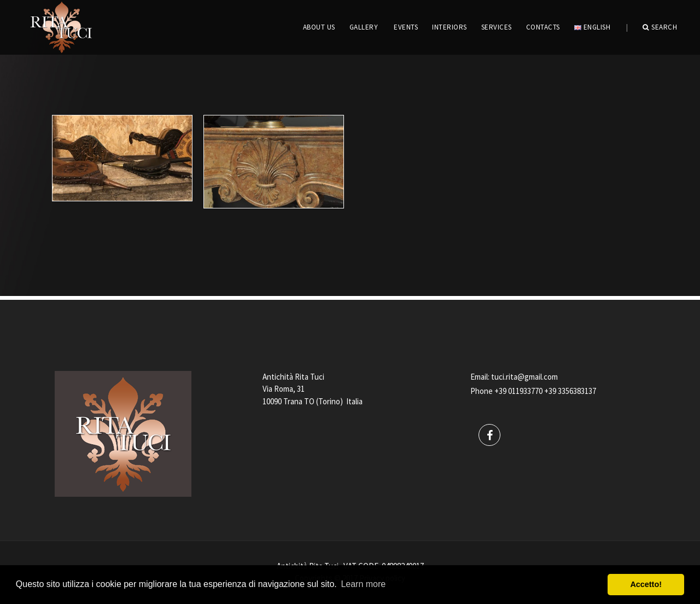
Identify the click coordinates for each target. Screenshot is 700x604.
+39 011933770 (518, 391)
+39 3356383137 (570, 391)
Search (660, 27)
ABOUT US (319, 27)
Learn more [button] (363, 584)
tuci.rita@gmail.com (524, 377)
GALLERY (364, 27)
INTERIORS (450, 27)
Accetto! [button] (646, 584)
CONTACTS (543, 27)
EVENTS (406, 27)
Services (497, 27)
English (592, 27)
